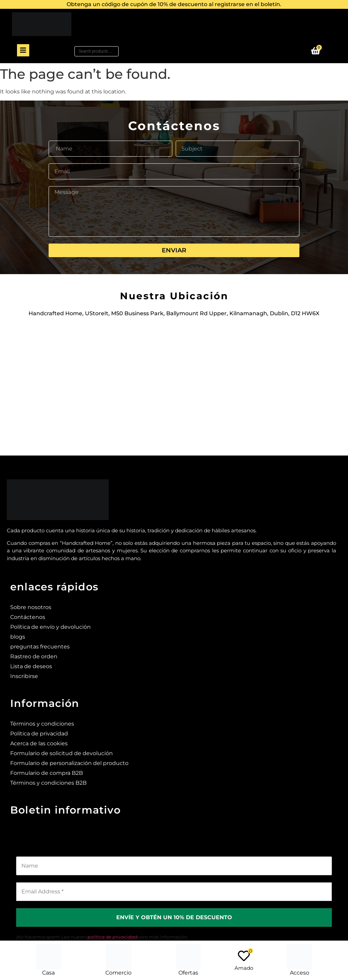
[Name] (174, 866)
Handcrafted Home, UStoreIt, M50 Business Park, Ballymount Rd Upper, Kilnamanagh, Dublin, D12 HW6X (174, 313)
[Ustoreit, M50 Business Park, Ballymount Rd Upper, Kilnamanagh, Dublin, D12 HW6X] (174, 382)
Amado (244, 968)
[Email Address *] (174, 892)
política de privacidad (112, 937)
